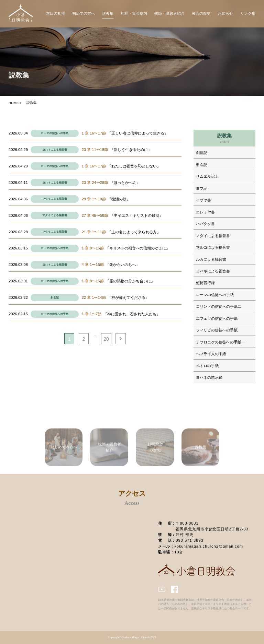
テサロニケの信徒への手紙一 (221, 342)
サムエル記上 (207, 176)
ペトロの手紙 (207, 366)
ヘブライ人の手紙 (211, 354)
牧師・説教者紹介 (169, 13)
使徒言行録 (205, 283)
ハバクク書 (205, 224)
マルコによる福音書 (213, 247)
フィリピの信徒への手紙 (217, 330)
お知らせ (225, 13)
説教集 (108, 13)
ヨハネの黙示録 (209, 377)
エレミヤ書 (205, 212)
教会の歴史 (201, 13)
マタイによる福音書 (55, 199)
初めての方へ (84, 13)
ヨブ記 (202, 188)
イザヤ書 (203, 200)
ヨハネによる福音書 (55, 150)
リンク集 (248, 13)
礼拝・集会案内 (134, 13)
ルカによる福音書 (211, 259)
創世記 (55, 298)
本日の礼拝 (56, 13)
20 (106, 339)
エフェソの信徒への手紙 (217, 318)
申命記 (202, 165)
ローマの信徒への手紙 (55, 133)
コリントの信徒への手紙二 (219, 306)
